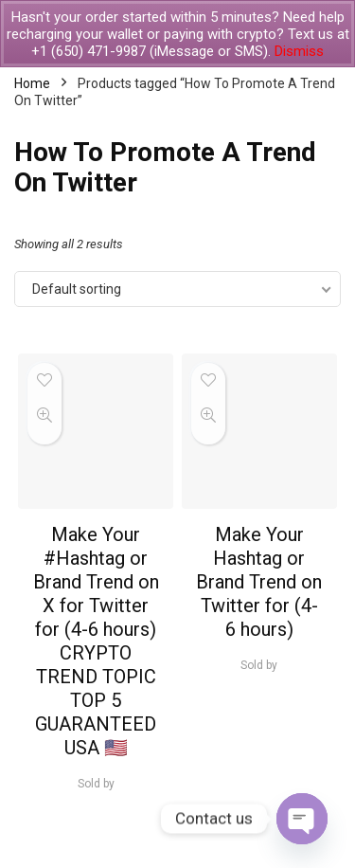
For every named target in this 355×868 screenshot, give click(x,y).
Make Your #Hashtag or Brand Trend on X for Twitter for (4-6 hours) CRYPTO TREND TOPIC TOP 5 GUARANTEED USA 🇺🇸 (96, 641)
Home (32, 83)
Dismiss (299, 51)
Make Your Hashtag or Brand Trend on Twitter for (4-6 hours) (259, 582)
